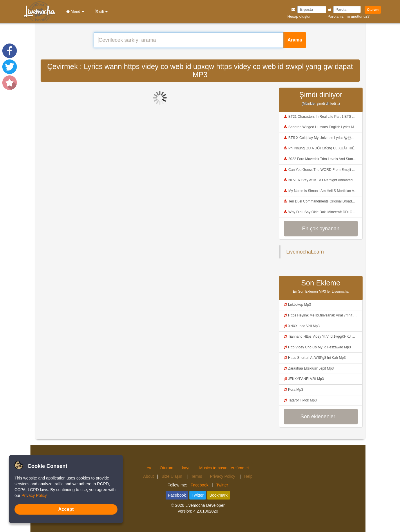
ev (149, 468)
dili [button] (100, 11)
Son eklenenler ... (321, 417)
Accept (66, 509)
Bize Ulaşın (172, 476)
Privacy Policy (223, 476)
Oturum (373, 10)
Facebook (199, 485)
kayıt (186, 468)
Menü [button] (74, 11)
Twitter (222, 485)
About (149, 476)
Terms (197, 476)
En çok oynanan (321, 229)
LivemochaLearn (305, 252)
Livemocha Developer (205, 505)
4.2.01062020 (206, 511)
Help (248, 476)
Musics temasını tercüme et (224, 468)
